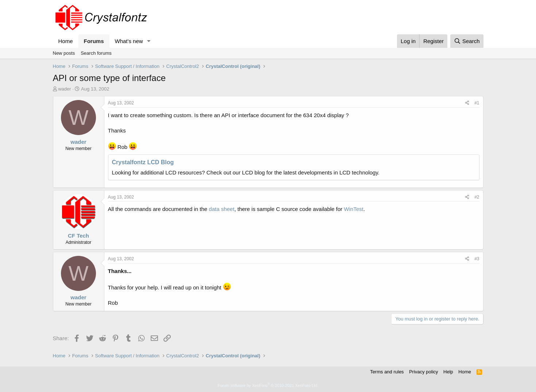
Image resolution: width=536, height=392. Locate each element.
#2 (477, 197)
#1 (477, 103)
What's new (129, 41)
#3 (477, 259)
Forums (94, 41)
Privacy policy (423, 372)
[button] (149, 41)
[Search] (467, 41)
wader (64, 89)
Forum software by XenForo (268, 385)
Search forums (96, 53)
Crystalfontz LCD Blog (143, 162)
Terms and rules (387, 372)
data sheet (221, 209)
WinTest (354, 209)
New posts (64, 53)
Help (448, 372)
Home (66, 41)
